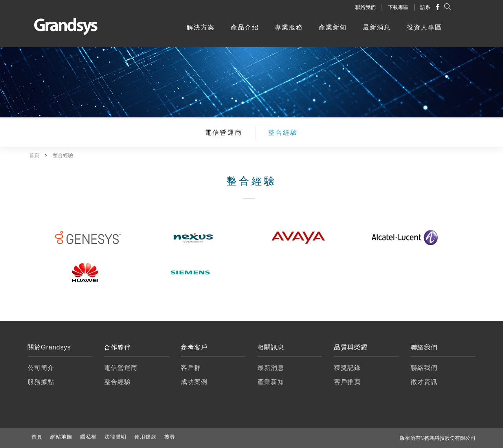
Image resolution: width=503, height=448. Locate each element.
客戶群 (191, 368)
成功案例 (194, 382)
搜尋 (170, 437)
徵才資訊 (424, 382)
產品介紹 (245, 27)
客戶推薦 (347, 382)
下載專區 (398, 7)
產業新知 (333, 27)
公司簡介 (41, 368)
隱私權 (88, 437)
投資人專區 (424, 27)
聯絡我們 (365, 7)
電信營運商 (224, 133)
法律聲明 (116, 437)
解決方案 (201, 27)
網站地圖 (61, 437)
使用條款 (145, 437)
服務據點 (41, 382)
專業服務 (289, 27)
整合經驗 (283, 133)
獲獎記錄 (347, 368)
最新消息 (377, 27)
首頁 (37, 437)
